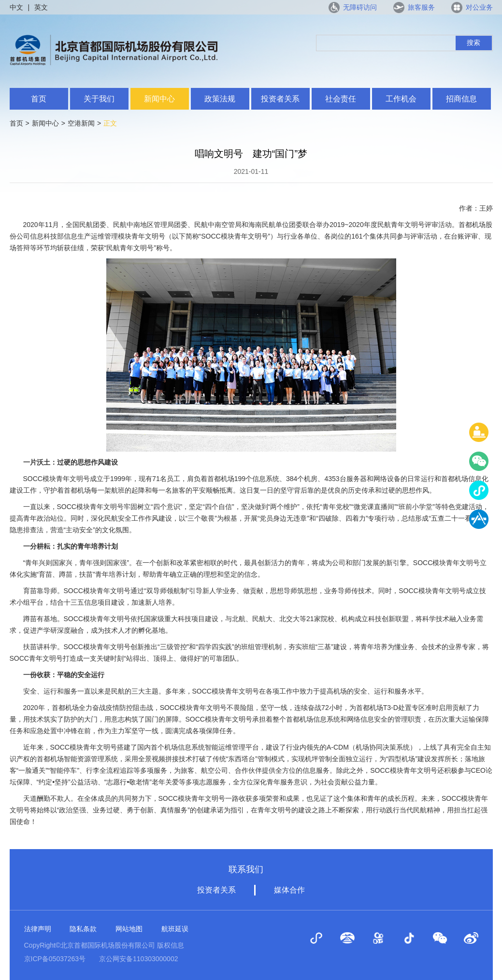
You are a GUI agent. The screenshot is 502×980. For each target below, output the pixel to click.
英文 (41, 7)
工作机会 (401, 99)
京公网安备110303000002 (138, 959)
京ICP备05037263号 (55, 959)
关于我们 (99, 99)
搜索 (473, 43)
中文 (16, 7)
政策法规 (220, 99)
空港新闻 (81, 123)
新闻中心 (159, 99)
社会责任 (341, 99)
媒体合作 (289, 890)
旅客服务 (421, 7)
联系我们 (246, 869)
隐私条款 (83, 929)
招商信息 (461, 99)
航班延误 (175, 929)
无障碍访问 (360, 7)
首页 (39, 99)
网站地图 (129, 929)
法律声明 (38, 929)
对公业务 (479, 7)
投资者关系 (280, 99)
